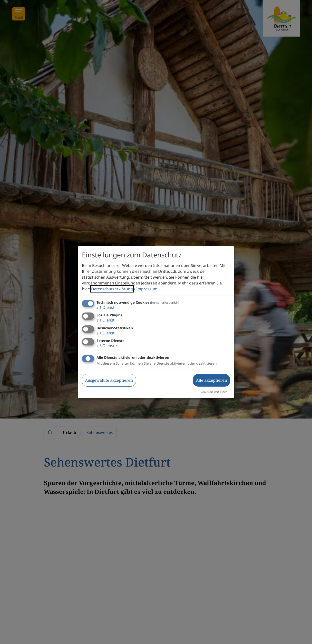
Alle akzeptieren (211, 380)
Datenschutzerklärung (112, 289)
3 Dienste (107, 346)
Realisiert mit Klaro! (214, 392)
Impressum (147, 289)
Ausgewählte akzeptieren (109, 380)
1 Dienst (106, 307)
